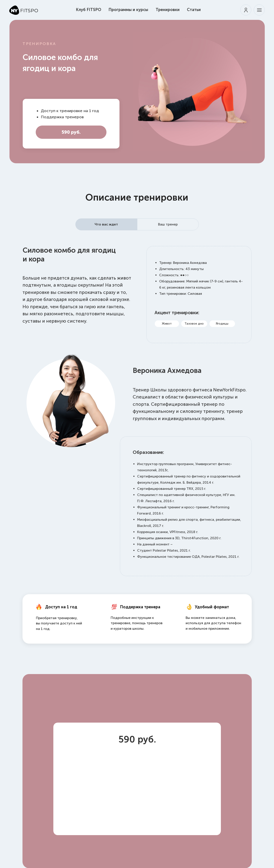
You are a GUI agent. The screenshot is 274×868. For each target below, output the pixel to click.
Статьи (194, 10)
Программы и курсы (128, 10)
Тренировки (168, 10)
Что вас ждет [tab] (106, 224)
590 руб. (71, 132)
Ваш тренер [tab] (168, 224)
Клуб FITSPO (89, 10)
